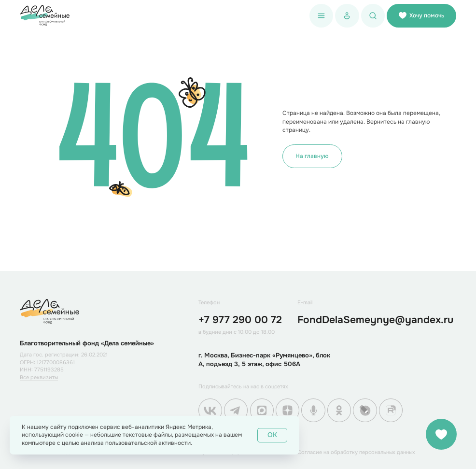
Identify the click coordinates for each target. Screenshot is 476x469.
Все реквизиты (39, 377)
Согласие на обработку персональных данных (356, 452)
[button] (321, 16)
